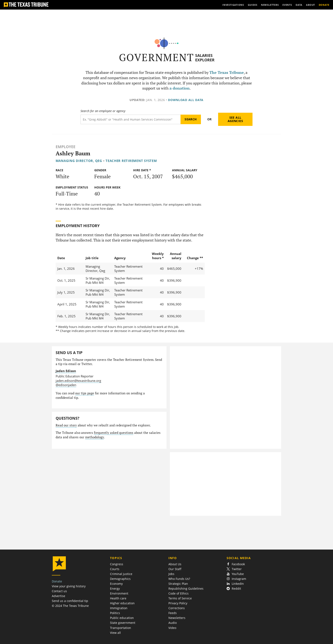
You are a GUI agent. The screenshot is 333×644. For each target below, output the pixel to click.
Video (172, 628)
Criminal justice (121, 574)
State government (123, 623)
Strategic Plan (178, 584)
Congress (117, 564)
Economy (116, 584)
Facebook (236, 564)
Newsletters (177, 618)
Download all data (186, 100)
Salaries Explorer (205, 58)
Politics (115, 613)
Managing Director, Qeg (79, 161)
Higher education (122, 603)
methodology (95, 437)
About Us (175, 564)
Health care (118, 598)
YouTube (235, 574)
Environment (119, 593)
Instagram (236, 579)
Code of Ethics (178, 593)
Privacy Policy (178, 603)
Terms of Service (180, 598)
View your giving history (69, 586)
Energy (115, 588)
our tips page (85, 393)
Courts (115, 569)
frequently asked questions (114, 433)
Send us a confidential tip (70, 601)
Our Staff (175, 569)
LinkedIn (235, 584)
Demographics (120, 579)
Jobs (171, 574)
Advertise (59, 596)
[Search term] (131, 119)
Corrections (177, 608)
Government (156, 57)
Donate (57, 581)
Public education (122, 618)
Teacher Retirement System (131, 161)
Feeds (173, 613)
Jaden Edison (66, 371)
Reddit (234, 588)
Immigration (119, 608)
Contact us (59, 591)
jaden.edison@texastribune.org (78, 381)
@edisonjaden (66, 385)
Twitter (234, 569)
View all (115, 633)
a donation (180, 88)
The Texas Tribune (227, 72)
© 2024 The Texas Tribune (70, 606)
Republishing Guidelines (186, 588)
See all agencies (235, 119)
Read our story (66, 425)
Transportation (121, 628)
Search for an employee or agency (103, 111)
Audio (173, 623)
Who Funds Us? (179, 579)
